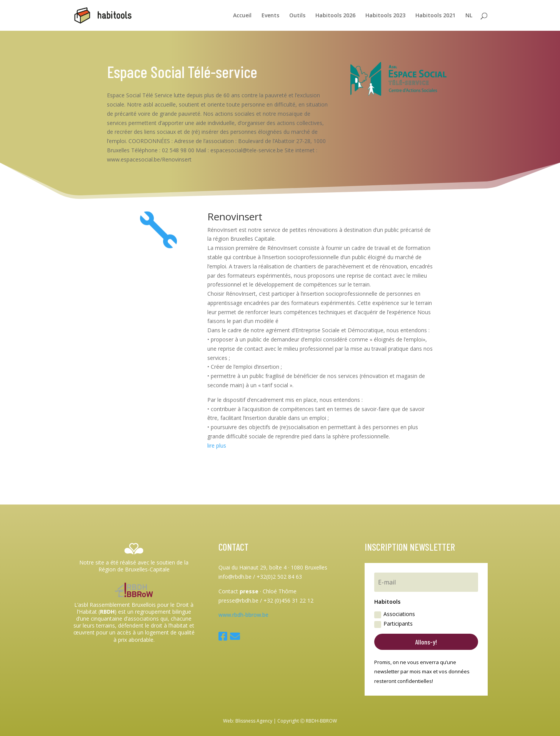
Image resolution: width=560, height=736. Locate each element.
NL (469, 16)
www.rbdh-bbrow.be (243, 615)
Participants (393, 624)
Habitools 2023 (385, 16)
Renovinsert (235, 216)
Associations (395, 614)
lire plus (217, 445)
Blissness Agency (254, 721)
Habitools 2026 (335, 16)
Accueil (242, 16)
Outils (297, 16)
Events (270, 16)
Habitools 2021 (435, 16)
